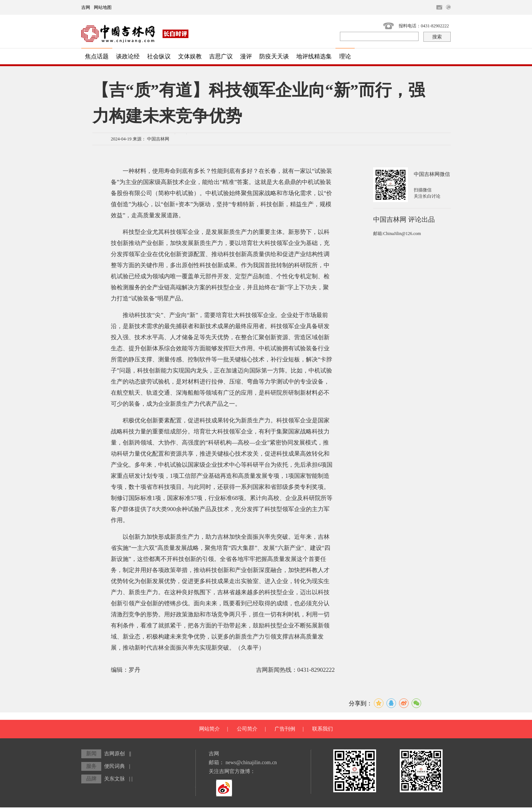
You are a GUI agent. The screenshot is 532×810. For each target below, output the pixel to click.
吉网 (86, 7)
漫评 (246, 56)
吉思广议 (221, 56)
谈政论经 (128, 56)
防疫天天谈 (274, 56)
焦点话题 (97, 56)
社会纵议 (159, 56)
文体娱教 (190, 56)
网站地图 (103, 7)
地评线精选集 (314, 56)
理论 (345, 56)
